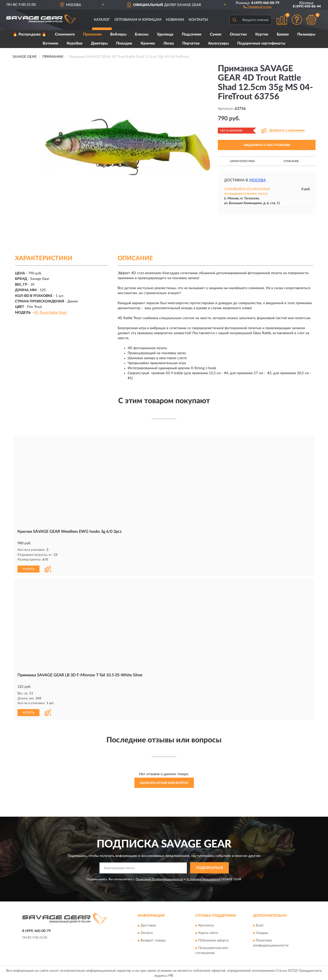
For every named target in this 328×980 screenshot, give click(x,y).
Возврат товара (153, 940)
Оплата (147, 933)
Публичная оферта (213, 940)
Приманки (92, 34)
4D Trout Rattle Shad (50, 313)
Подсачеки (192, 34)
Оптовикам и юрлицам (138, 20)
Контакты (198, 20)
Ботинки (50, 43)
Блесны (142, 34)
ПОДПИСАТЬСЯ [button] (209, 868)
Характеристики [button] (242, 161)
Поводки (124, 43)
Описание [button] (291, 161)
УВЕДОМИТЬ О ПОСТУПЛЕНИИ (267, 145)
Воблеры (118, 34)
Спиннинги (65, 34)
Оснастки (238, 34)
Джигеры (99, 43)
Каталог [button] (102, 20)
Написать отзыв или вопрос (164, 783)
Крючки (148, 43)
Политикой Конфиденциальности (159, 879)
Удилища (165, 34)
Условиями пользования (203, 879)
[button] (257, 7)
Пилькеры (306, 34)
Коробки (75, 43)
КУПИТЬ (28, 569)
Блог (260, 925)
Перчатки (191, 43)
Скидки (262, 933)
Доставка (148, 925)
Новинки (175, 20)
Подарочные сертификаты (261, 43)
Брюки (283, 34)
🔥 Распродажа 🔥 (30, 34)
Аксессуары (218, 43)
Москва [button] (258, 180)
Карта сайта (208, 933)
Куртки (262, 34)
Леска (169, 43)
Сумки (216, 34)
